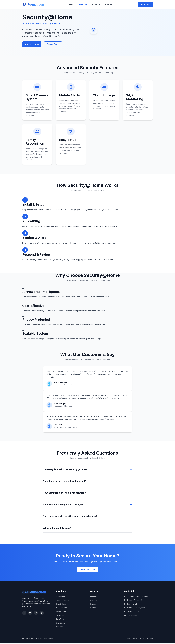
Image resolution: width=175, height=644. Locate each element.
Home (74, 4)
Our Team (94, 601)
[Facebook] (24, 614)
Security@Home (63, 601)
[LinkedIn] (36, 614)
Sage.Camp (61, 616)
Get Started (145, 4)
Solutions (85, 4)
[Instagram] (42, 614)
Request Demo (54, 44)
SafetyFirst (61, 597)
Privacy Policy (132, 639)
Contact (108, 4)
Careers (94, 605)
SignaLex (60, 627)
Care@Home (62, 605)
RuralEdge (61, 620)
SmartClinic (61, 624)
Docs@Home (62, 609)
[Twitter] (30, 614)
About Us (97, 4)
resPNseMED (62, 612)
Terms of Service (146, 639)
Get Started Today (87, 570)
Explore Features (32, 44)
